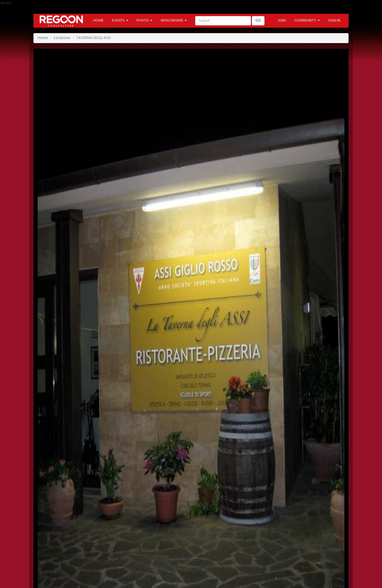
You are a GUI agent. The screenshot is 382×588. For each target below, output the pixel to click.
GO (258, 21)
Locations (62, 38)
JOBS (282, 21)
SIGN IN (334, 21)
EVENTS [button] (120, 21)
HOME (98, 21)
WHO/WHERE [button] (174, 21)
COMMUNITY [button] (307, 21)
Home (43, 38)
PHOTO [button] (144, 21)
